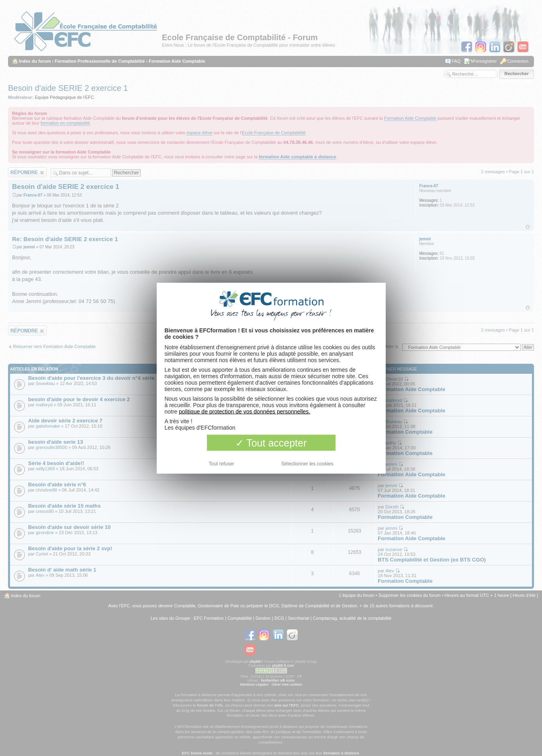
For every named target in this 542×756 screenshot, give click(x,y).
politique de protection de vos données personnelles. (244, 411)
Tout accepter (271, 443)
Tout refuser (222, 463)
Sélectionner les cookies (307, 463)
